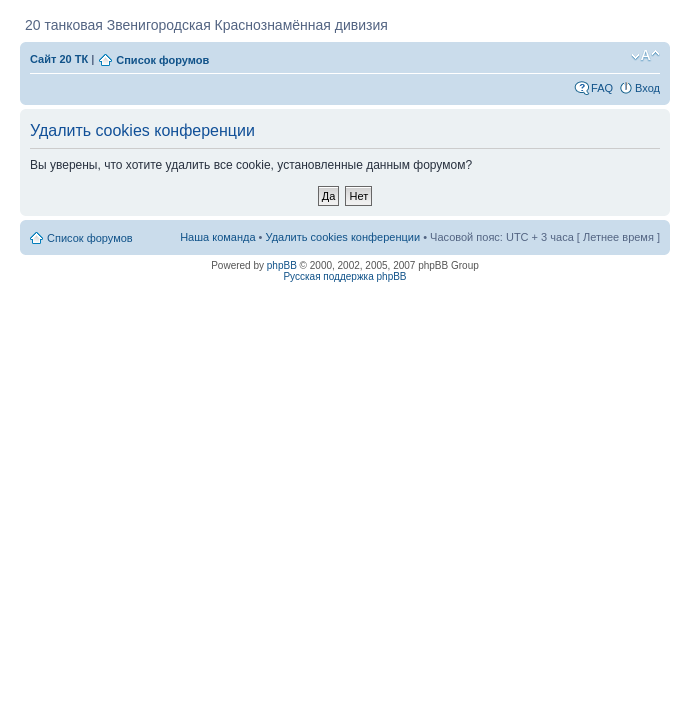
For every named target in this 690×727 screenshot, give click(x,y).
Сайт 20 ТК (59, 59)
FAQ (602, 88)
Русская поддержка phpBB (344, 276)
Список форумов (162, 60)
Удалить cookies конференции (343, 237)
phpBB (282, 265)
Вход (647, 88)
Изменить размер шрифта (645, 56)
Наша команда (217, 237)
